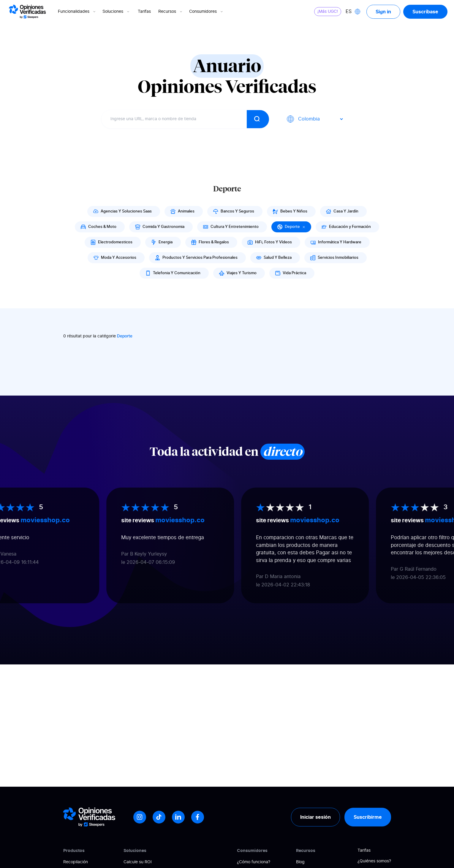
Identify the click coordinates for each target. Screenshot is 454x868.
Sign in (383, 12)
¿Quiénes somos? (374, 861)
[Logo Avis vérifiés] (27, 12)
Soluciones (116, 12)
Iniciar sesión (315, 817)
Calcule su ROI (138, 862)
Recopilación (76, 862)
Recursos (171, 12)
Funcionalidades (77, 12)
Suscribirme (368, 817)
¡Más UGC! (328, 12)
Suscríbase (425, 12)
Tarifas (144, 12)
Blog (300, 862)
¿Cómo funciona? (254, 862)
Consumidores (207, 12)
